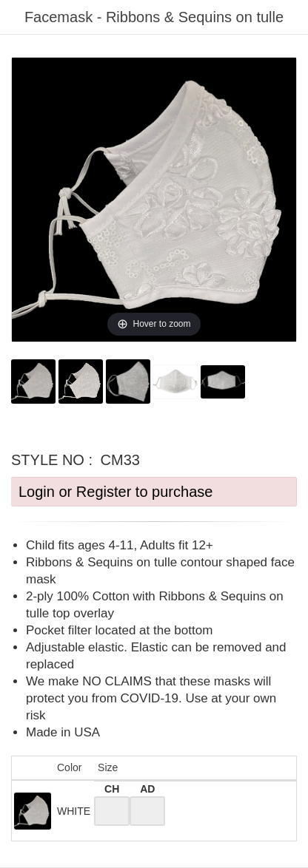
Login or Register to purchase (115, 492)
